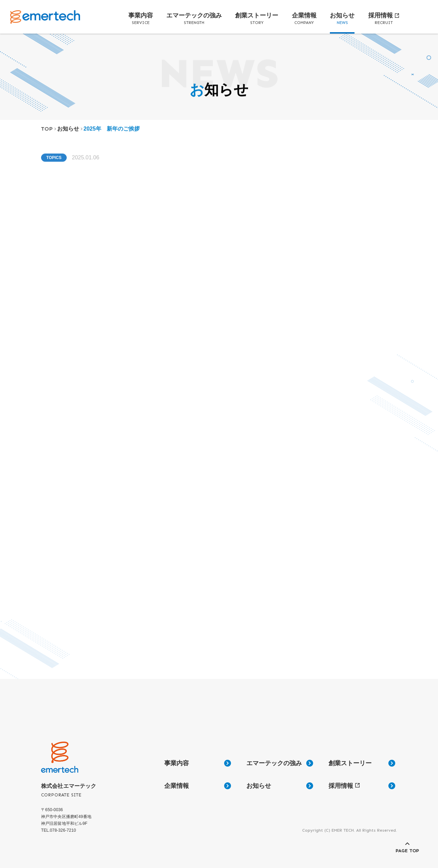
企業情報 (304, 19)
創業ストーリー (257, 19)
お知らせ (342, 19)
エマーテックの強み (194, 19)
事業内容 (141, 19)
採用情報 (384, 19)
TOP (47, 132)
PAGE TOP (407, 851)
